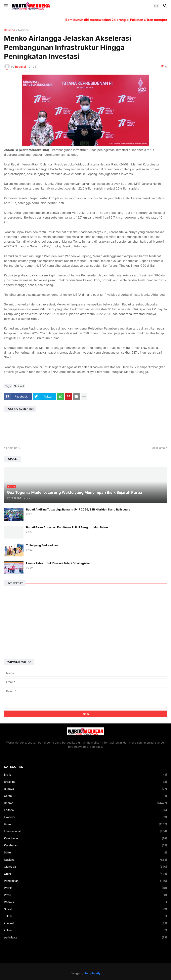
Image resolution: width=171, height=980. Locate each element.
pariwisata (85, 937)
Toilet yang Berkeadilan (42, 545)
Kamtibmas (85, 838)
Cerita (85, 796)
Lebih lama (158, 448)
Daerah (85, 803)
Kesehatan (85, 845)
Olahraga (85, 867)
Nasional (24, 30)
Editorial (85, 810)
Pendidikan (85, 881)
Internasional (85, 831)
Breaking (85, 782)
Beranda (9, 30)
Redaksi (85, 902)
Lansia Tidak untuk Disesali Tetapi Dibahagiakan (59, 563)
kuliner (85, 930)
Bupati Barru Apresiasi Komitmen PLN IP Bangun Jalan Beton (67, 527)
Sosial (85, 909)
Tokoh (85, 916)
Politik (85, 888)
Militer (85, 853)
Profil (85, 895)
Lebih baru (13, 448)
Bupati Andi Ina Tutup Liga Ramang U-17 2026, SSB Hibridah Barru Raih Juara (78, 509)
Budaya (85, 789)
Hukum (85, 824)
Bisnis (85, 775)
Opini (85, 874)
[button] (5, 6)
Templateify (93, 973)
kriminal (85, 923)
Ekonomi (85, 817)
